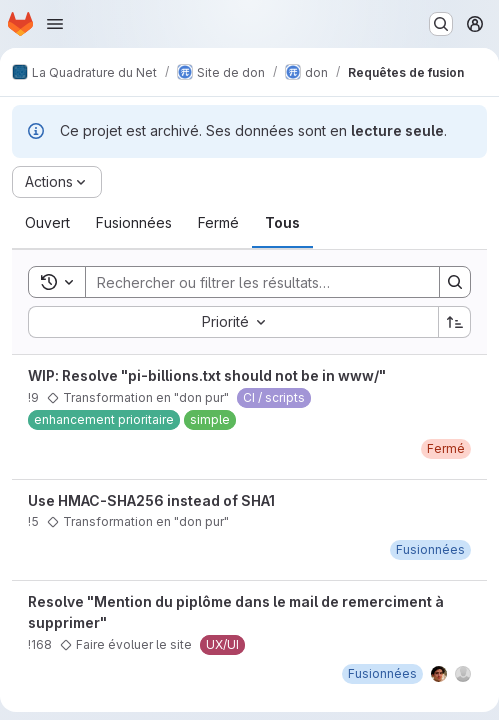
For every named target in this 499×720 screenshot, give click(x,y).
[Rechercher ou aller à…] (441, 24)
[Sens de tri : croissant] (455, 322)
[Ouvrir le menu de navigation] (55, 24)
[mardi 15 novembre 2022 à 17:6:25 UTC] (382, 673)
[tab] (47, 223)
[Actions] (57, 182)
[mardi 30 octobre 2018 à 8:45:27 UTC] (430, 549)
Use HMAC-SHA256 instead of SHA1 (151, 500)
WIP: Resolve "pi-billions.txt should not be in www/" (207, 375)
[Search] (252, 282)
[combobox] (233, 322)
